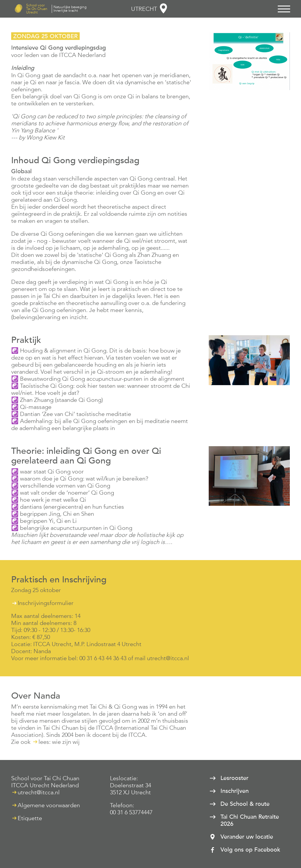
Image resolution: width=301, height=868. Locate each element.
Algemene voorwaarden (49, 805)
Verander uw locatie (247, 837)
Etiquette (30, 818)
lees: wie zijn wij (59, 742)
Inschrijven (235, 791)
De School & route (245, 804)
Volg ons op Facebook (250, 850)
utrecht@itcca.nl (39, 792)
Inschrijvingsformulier (46, 603)
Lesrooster (234, 778)
